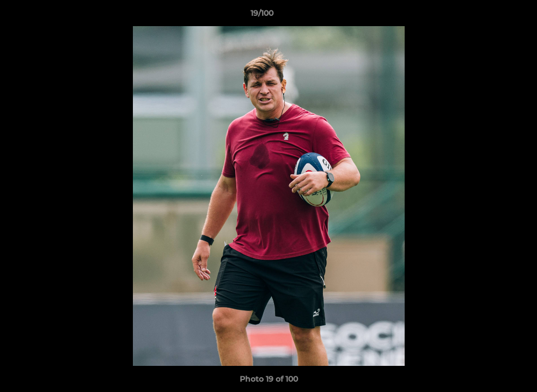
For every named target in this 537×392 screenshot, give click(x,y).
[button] (491, 16)
